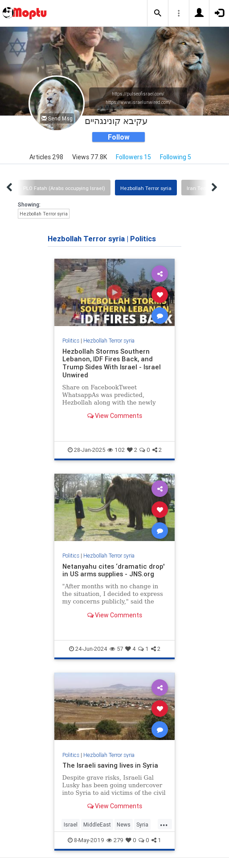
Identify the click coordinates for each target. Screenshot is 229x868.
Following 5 (176, 157)
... (164, 824)
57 (116, 649)
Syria (142, 825)
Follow (119, 137)
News (124, 825)
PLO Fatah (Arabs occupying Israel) (64, 188)
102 (116, 450)
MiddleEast (97, 825)
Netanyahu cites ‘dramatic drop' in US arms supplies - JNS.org (113, 570)
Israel (71, 825)
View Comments (115, 416)
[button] (158, 13)
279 (115, 840)
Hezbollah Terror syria (146, 188)
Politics (71, 341)
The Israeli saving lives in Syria (110, 765)
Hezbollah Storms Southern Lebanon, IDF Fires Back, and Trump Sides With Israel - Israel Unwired (112, 363)
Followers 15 (133, 157)
